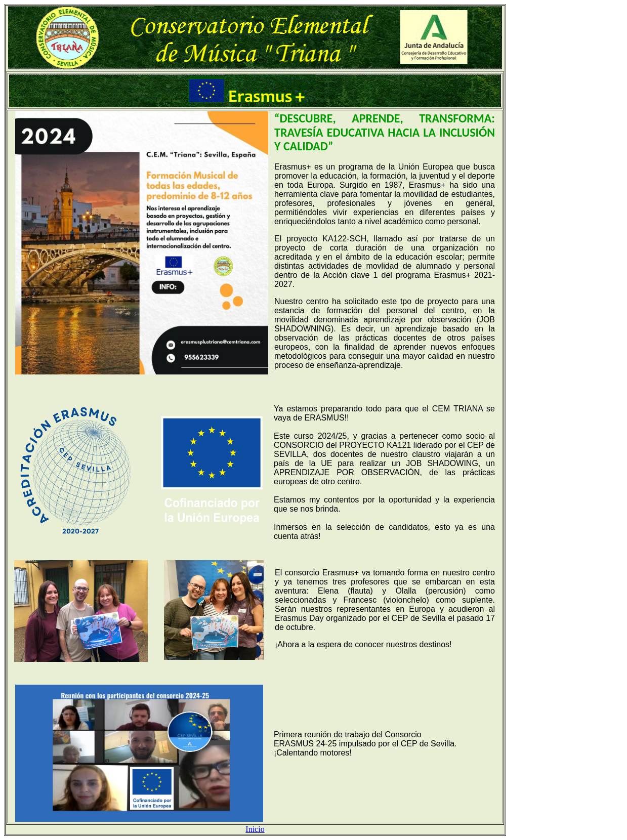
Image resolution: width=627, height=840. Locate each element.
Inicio (255, 829)
